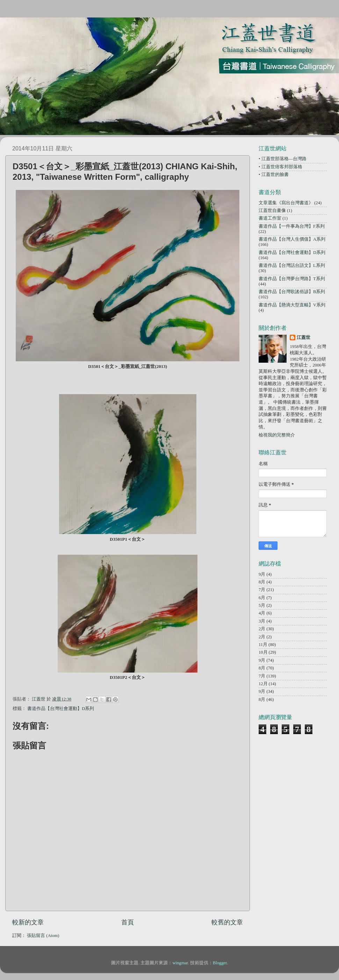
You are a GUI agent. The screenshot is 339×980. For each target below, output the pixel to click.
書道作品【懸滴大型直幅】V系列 (292, 305)
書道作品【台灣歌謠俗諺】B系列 (292, 292)
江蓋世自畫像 (272, 211)
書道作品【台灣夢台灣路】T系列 (292, 279)
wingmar (180, 963)
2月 (262, 629)
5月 (262, 605)
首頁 (128, 922)
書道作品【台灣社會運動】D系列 (61, 709)
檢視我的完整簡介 (277, 435)
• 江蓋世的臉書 (274, 175)
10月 (263, 652)
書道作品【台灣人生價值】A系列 (292, 239)
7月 (262, 590)
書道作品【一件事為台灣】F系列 (292, 226)
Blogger (220, 963)
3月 (262, 621)
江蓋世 (304, 338)
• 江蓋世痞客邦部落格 (280, 167)
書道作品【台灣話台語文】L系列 (292, 265)
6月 (262, 598)
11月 (263, 645)
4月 (262, 613)
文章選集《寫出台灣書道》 (286, 203)
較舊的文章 (227, 922)
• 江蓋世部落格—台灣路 (283, 159)
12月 (263, 684)
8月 (262, 582)
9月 (262, 574)
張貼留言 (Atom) (43, 936)
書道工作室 (270, 218)
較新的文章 (28, 922)
